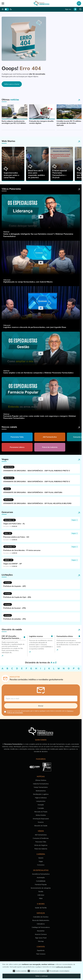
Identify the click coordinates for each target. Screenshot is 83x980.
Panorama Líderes (17, 447)
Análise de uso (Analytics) (37, 971)
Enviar (41, 706)
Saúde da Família (41, 908)
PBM (41, 898)
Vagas (41, 861)
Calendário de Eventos (41, 917)
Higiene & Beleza (41, 798)
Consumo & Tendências (41, 838)
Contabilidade (41, 881)
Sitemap (41, 941)
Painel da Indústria (50, 447)
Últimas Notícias (41, 780)
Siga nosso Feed (41, 938)
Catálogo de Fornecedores (41, 927)
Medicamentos (41, 791)
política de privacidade (64, 967)
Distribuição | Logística (41, 794)
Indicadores (41, 924)
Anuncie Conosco (41, 934)
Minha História (41, 815)
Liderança (41, 895)
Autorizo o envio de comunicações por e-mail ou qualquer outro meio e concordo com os (40, 712)
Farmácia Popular (41, 884)
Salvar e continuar (42, 976)
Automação (41, 878)
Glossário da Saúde (41, 826)
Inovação (41, 805)
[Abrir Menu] (10, 3)
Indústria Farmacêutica (41, 784)
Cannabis (41, 808)
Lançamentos (41, 801)
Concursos (41, 865)
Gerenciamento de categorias (41, 888)
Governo (41, 822)
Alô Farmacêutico (50, 437)
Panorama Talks (17, 437)
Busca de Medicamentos (41, 920)
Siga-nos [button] (68, 9)
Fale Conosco (41, 954)
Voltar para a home (12, 84)
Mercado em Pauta (41, 812)
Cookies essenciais (20, 971)
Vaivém (41, 858)
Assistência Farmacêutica (41, 874)
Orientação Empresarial (41, 819)
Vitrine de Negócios (41, 845)
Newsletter (41, 931)
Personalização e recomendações (58, 971)
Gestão (41, 891)
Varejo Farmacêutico (41, 787)
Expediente (41, 950)
